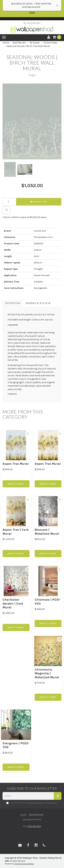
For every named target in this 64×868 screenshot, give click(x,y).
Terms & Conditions (36, 803)
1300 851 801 (32, 23)
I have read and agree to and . (32, 803)
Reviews (38, 303)
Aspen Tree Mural (16, 464)
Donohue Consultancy (24, 864)
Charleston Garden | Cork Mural (13, 603)
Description (13, 303)
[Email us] (20, 845)
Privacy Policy (52, 803)
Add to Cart (39, 202)
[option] (32, 121)
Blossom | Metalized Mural (47, 532)
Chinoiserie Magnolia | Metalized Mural (47, 673)
